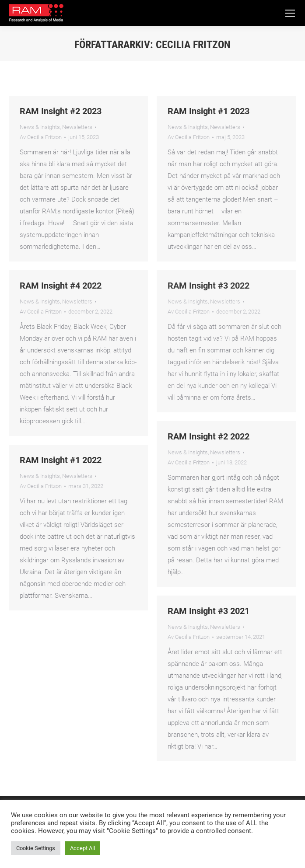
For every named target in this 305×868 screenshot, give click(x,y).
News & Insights (40, 127)
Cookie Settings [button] (36, 848)
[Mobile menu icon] (290, 13)
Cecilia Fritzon (193, 45)
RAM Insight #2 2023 (61, 111)
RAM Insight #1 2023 (209, 111)
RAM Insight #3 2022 (209, 286)
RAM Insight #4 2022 (61, 286)
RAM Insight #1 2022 (61, 460)
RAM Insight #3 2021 (209, 611)
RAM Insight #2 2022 (209, 436)
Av (41, 137)
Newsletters (77, 127)
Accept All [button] (82, 848)
